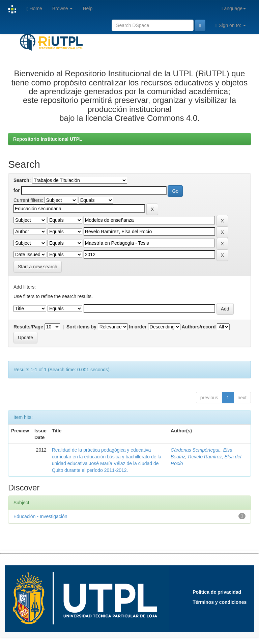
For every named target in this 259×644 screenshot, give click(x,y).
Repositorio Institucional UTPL (48, 139)
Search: (22, 180)
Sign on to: (231, 25)
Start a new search (38, 267)
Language (234, 8)
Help (88, 8)
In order (138, 327)
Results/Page (28, 327)
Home (34, 9)
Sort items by (81, 327)
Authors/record (198, 327)
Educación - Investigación (40, 516)
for (17, 190)
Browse (63, 8)
